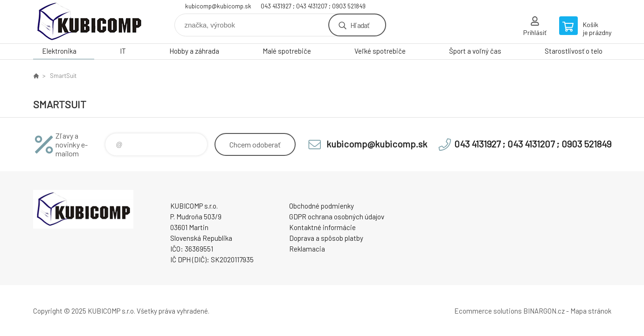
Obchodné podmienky (322, 206)
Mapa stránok (591, 311)
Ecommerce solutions (488, 311)
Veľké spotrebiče (380, 51)
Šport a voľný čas (475, 51)
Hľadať (360, 25)
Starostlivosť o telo (574, 51)
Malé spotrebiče (287, 51)
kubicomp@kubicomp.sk (218, 6)
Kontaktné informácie (322, 227)
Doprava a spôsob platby (326, 238)
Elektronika (59, 51)
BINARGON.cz (544, 311)
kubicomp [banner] (89, 22)
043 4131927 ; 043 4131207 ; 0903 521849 (313, 6)
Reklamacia (307, 249)
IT (123, 51)
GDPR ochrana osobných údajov (337, 217)
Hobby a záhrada (194, 51)
